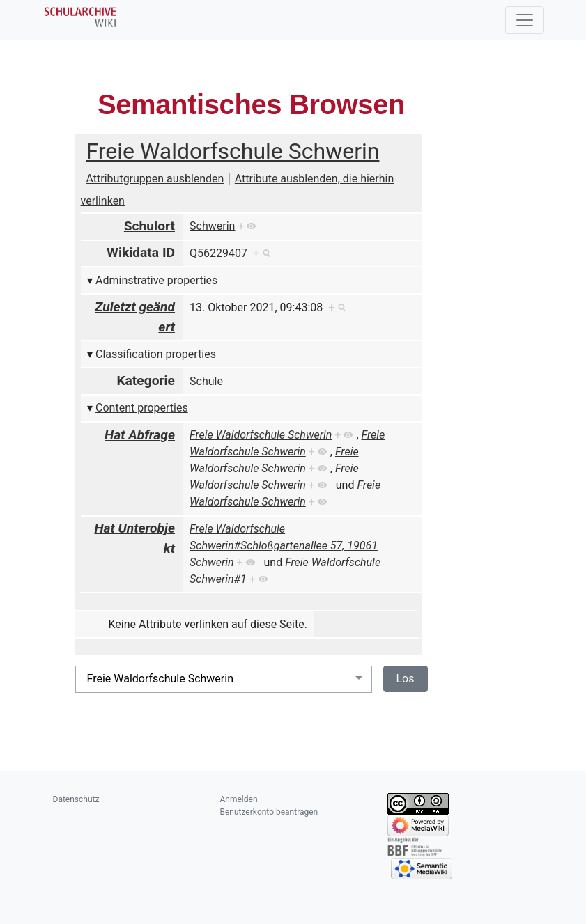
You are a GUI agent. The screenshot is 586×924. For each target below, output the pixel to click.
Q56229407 (218, 253)
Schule (206, 381)
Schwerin (212, 226)
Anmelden (239, 799)
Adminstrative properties (156, 280)
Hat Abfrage (140, 435)
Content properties (142, 408)
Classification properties (156, 354)
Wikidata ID (141, 252)
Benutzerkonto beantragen (269, 812)
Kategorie (146, 381)
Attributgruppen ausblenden (155, 179)
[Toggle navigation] (525, 20)
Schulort (149, 226)
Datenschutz (76, 799)
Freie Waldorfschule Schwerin (233, 151)
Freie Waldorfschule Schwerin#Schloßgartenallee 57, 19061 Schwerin (284, 546)
